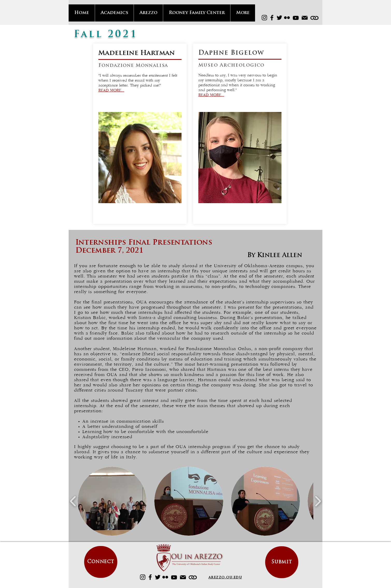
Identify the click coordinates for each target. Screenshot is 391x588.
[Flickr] (287, 18)
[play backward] (73, 501)
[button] (112, 501)
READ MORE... (111, 91)
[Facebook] (272, 18)
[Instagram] (264, 18)
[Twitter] (279, 18)
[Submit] (282, 562)
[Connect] (101, 562)
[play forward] (318, 501)
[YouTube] (296, 18)
